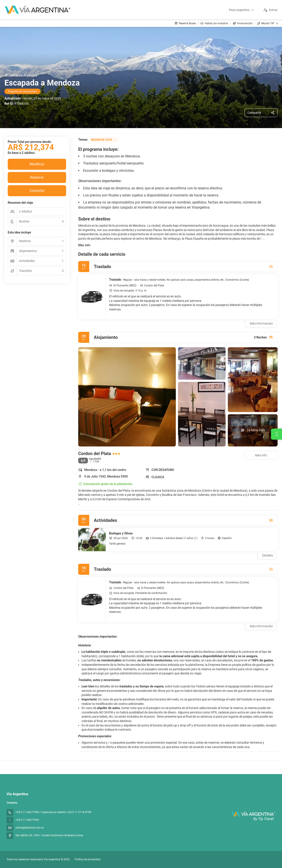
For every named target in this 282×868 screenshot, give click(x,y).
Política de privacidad (88, 859)
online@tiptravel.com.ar (30, 828)
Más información (261, 323)
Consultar (37, 191)
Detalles (268, 555)
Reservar (37, 177)
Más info (84, 245)
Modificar (37, 164)
